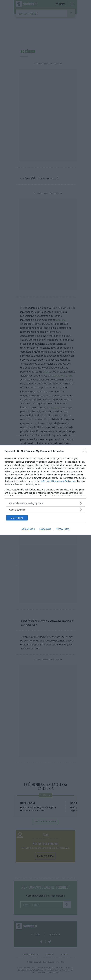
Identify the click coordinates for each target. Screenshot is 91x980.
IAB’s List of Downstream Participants (58, 481)
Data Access (45, 529)
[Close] (85, 451)
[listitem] (45, 503)
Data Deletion (28, 529)
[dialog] (45, 490)
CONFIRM (17, 518)
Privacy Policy (63, 529)
